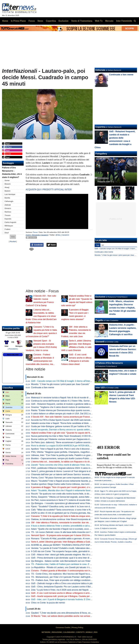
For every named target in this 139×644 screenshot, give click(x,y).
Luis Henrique (10, 194)
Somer (7, 180)
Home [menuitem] (5, 21)
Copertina (100, 127)
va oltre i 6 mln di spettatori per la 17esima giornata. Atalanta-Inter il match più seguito (75, 513)
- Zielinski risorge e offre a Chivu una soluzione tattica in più (62, 583)
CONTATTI (80, 632)
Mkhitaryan (9, 226)
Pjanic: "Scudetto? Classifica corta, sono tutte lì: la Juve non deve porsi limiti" (68, 507)
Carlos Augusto (10, 222)
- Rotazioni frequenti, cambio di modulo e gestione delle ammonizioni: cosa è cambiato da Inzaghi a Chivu (84, 404)
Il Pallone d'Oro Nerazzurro (109, 363)
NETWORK (46, 632)
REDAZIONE (57, 632)
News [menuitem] (40, 21)
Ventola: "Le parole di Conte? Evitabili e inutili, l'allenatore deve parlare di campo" (70, 548)
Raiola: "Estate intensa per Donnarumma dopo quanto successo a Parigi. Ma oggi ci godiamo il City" (79, 410)
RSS (96, 632)
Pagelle (99, 320)
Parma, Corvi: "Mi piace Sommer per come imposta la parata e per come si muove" (71, 478)
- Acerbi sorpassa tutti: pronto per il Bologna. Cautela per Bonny (64, 596)
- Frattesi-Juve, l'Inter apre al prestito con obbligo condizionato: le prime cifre (69, 580)
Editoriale (100, 70)
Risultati (13, 241)
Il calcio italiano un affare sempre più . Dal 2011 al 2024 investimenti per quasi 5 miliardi (79, 414)
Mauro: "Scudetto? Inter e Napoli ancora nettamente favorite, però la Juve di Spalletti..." (73, 481)
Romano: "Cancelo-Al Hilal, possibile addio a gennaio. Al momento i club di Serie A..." (72, 539)
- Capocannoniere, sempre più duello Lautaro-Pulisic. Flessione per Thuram (71, 458)
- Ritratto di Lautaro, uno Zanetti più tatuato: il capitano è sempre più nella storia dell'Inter (80, 567)
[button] (13, 237)
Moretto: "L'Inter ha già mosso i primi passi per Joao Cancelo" (60, 384)
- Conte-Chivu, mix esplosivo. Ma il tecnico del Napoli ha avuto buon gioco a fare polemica (76, 574)
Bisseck (8, 184)
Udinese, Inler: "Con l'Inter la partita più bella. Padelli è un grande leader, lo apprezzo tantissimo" (77, 455)
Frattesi (8, 229)
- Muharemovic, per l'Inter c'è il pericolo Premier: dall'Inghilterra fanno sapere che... (72, 577)
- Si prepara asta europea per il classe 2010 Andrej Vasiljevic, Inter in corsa (74, 535)
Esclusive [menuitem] (63, 21)
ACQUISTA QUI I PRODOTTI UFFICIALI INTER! (49, 190)
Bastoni (8, 191)
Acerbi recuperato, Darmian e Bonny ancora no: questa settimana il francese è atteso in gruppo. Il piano (80, 430)
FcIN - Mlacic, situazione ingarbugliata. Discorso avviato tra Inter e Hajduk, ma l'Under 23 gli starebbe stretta (122, 308)
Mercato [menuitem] (109, 21)
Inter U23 (100, 388)
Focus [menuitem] (32, 21)
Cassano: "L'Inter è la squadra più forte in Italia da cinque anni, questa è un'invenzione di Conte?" (77, 516)
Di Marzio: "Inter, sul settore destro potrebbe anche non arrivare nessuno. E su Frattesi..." (73, 616)
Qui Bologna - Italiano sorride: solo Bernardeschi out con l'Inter (61, 561)
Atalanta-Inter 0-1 (106, 182)
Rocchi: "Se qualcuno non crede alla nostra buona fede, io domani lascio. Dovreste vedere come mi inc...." (82, 494)
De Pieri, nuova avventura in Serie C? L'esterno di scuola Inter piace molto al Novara (71, 500)
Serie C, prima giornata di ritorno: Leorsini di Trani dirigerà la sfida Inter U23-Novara (71, 471)
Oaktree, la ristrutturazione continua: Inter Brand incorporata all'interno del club (68, 519)
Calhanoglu (9, 201)
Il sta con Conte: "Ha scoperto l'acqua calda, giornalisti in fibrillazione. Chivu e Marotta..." (76, 551)
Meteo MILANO (13, 355)
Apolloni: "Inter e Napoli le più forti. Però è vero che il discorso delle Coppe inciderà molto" (74, 449)
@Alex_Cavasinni (62, 235)
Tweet (52, 245)
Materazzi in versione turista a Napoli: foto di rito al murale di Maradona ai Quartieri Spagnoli (75, 398)
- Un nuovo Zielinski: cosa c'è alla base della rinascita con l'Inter (63, 532)
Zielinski (8, 205)
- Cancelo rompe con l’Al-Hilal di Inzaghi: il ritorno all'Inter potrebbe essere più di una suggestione (80, 381)
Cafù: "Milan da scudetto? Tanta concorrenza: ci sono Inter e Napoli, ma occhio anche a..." (74, 510)
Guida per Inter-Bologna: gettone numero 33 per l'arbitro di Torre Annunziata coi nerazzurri (74, 426)
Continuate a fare (43, 387)
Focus (35, 232)
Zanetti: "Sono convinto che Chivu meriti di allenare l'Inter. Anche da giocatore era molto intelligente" (78, 465)
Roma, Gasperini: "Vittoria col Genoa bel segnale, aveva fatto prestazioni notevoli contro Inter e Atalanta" (81, 497)
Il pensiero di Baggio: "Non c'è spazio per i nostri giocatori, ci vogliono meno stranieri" (72, 487)
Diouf (7, 233)
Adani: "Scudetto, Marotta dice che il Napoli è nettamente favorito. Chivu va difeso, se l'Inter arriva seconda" (82, 491)
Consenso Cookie (63, 628)
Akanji (7, 187)
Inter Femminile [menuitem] (124, 21)
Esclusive (100, 297)
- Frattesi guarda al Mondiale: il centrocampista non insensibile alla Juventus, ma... (74, 571)
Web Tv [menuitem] (99, 21)
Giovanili (100, 342)
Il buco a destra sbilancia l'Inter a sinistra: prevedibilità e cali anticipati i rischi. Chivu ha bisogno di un (83, 526)
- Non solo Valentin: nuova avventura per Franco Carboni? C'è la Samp (71, 417)
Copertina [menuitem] (51, 21)
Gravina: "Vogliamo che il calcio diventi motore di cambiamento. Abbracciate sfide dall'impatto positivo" (80, 407)
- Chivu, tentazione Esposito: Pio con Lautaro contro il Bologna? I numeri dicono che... (74, 587)
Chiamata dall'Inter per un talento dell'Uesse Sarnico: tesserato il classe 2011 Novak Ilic (73, 474)
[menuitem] (135, 21)
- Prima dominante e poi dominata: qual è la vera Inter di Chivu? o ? (71, 558)
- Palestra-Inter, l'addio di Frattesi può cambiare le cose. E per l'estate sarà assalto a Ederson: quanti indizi (83, 564)
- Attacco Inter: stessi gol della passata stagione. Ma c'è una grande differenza (71, 555)
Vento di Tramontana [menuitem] (82, 21)
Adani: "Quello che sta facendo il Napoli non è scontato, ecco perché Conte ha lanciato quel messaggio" (80, 529)
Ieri (103, 245)
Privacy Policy (77, 628)
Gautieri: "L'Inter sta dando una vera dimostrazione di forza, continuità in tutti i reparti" (72, 613)
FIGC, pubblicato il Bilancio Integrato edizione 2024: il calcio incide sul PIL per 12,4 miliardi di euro (78, 468)
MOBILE (89, 632)
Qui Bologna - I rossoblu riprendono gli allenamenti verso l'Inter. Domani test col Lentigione (74, 503)
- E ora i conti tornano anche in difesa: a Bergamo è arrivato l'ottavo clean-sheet (71, 593)
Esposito (8, 219)
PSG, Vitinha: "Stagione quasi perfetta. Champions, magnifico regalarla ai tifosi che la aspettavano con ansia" (83, 452)
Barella (7, 198)
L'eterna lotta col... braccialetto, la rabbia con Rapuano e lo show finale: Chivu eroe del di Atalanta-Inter (41, 316)
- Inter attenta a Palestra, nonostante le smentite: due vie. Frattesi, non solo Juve (71, 523)
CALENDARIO (69, 632)
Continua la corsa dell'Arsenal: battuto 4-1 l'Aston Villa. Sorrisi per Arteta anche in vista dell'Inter (76, 401)
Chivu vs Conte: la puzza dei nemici (48, 603)
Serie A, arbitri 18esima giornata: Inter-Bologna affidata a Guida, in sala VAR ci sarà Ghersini (75, 542)
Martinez (8, 212)
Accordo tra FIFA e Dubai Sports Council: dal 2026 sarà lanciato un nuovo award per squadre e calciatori (81, 420)
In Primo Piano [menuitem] (18, 21)
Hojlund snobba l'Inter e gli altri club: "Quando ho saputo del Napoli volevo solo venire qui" (74, 433)
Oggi (98, 245)
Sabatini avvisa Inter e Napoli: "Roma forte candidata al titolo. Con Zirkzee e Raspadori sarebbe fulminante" (82, 423)
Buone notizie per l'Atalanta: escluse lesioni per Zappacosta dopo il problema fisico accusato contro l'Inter (81, 439)
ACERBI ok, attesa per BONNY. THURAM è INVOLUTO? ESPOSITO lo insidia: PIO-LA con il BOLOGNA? (81, 545)
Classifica (8, 388)
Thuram (8, 215)
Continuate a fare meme (104, 252)
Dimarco (8, 208)
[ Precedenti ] (13, 349)
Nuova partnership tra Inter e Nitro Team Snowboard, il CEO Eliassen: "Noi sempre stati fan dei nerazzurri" (82, 436)
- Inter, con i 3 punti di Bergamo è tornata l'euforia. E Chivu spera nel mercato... (71, 599)
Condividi (37, 245)
